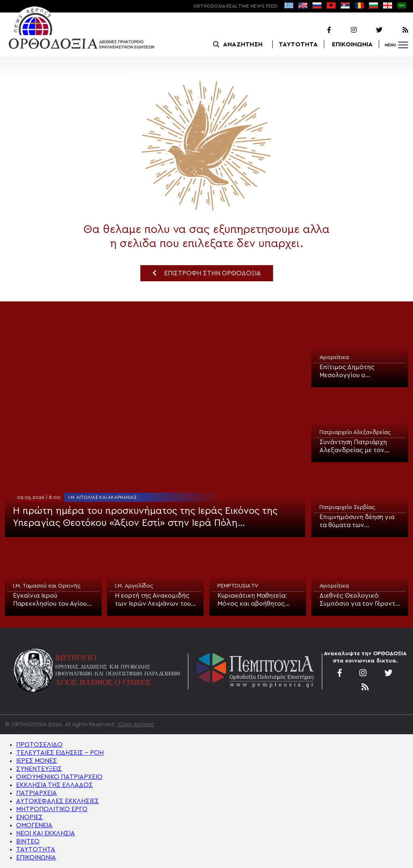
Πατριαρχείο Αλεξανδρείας (355, 432)
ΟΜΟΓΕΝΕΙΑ (34, 825)
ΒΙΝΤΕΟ (28, 841)
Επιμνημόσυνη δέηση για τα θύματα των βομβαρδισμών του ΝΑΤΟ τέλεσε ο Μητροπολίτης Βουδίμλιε (359, 521)
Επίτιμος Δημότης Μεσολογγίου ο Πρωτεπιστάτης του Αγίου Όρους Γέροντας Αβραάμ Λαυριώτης (358, 372)
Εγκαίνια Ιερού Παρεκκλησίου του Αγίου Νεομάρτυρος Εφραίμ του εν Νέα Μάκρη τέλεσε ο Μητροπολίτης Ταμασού (52, 600)
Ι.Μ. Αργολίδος (134, 586)
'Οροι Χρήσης (136, 725)
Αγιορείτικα (334, 357)
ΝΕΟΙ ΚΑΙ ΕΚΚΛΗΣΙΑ (46, 833)
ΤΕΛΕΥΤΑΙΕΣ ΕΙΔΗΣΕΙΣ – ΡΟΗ (60, 753)
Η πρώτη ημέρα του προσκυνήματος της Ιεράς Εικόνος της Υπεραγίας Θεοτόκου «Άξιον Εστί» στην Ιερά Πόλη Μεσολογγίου (145, 518)
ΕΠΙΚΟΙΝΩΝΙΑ (352, 44)
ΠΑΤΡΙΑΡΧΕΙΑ (37, 793)
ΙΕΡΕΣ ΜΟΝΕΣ (37, 761)
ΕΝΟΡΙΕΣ (29, 817)
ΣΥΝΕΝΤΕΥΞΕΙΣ (39, 769)
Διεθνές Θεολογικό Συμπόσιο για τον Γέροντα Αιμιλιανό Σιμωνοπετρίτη (359, 600)
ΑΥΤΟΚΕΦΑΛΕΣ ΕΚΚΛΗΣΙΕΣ (57, 801)
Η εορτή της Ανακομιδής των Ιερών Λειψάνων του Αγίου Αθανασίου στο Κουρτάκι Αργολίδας (153, 600)
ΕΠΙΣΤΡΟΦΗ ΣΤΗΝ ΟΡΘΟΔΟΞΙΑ (207, 273)
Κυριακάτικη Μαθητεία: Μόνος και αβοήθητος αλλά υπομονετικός (252, 600)
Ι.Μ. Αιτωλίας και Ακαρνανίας (102, 497)
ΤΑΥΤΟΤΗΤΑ (298, 44)
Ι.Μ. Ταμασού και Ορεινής (47, 586)
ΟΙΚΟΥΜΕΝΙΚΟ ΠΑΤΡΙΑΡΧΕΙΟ (59, 777)
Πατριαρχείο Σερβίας (347, 507)
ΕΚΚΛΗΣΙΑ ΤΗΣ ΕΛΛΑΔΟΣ (54, 785)
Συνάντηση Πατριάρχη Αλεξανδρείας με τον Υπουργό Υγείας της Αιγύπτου (353, 446)
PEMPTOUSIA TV (238, 586)
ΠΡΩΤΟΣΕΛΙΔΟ (39, 745)
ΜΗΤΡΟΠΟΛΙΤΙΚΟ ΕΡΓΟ (52, 809)
